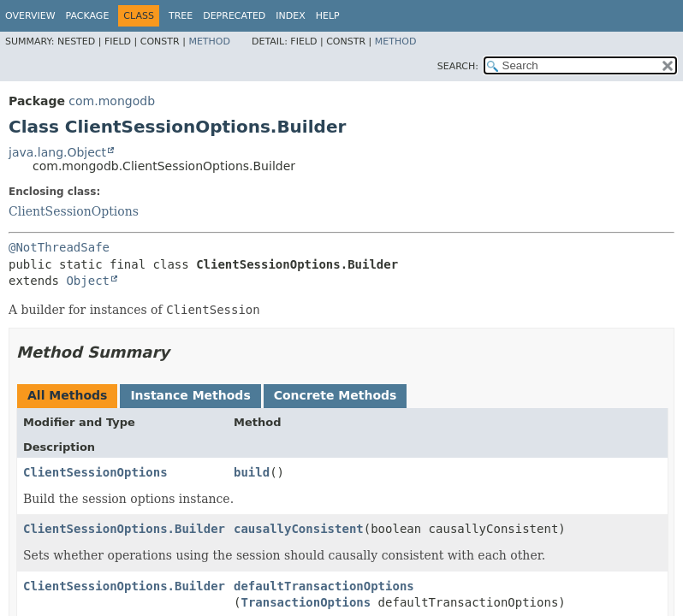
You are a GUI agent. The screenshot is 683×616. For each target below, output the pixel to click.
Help (328, 16)
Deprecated (234, 16)
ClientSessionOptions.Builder (124, 529)
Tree (181, 16)
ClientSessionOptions (74, 211)
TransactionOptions (306, 602)
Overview (30, 16)
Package (88, 16)
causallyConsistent (299, 529)
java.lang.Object (57, 152)
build (252, 472)
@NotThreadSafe (59, 247)
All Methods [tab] (67, 395)
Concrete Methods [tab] (336, 395)
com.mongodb (112, 101)
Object (88, 281)
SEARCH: (458, 66)
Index (290, 16)
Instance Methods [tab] (190, 395)
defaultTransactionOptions (324, 586)
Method (209, 41)
